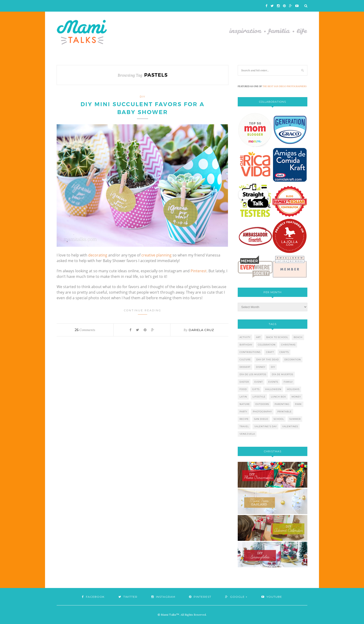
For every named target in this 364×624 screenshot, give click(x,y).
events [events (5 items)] (273, 382)
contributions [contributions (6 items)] (250, 352)
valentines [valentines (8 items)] (290, 426)
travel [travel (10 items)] (244, 426)
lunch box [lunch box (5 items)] (278, 397)
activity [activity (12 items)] (245, 337)
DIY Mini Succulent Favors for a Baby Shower (143, 108)
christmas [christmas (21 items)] (288, 345)
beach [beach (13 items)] (298, 337)
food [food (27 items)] (243, 389)
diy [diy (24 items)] (273, 367)
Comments (85, 330)
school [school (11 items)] (279, 419)
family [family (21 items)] (288, 382)
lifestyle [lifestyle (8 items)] (259, 397)
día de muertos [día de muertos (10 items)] (283, 374)
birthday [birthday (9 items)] (246, 345)
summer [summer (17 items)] (295, 419)
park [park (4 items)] (298, 404)
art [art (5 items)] (258, 337)
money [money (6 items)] (296, 397)
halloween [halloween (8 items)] (273, 389)
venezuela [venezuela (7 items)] (247, 434)
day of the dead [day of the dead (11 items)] (268, 360)
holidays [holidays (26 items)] (293, 389)
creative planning (156, 255)
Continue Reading (143, 312)
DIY (143, 97)
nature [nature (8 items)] (245, 404)
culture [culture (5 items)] (245, 360)
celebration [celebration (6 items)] (267, 345)
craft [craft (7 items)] (270, 352)
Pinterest (199, 271)
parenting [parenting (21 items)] (282, 404)
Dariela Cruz (201, 330)
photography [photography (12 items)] (262, 412)
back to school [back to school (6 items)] (277, 337)
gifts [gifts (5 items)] (256, 389)
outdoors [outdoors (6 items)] (262, 404)
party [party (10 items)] (243, 412)
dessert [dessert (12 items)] (245, 367)
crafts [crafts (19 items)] (284, 352)
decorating (98, 255)
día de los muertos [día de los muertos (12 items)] (253, 374)
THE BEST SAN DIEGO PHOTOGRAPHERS (285, 86)
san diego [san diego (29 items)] (261, 419)
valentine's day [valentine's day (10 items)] (266, 426)
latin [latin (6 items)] (243, 397)
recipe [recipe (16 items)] (244, 419)
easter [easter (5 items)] (244, 382)
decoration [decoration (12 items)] (293, 360)
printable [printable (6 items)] (284, 412)
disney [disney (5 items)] (261, 367)
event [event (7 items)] (259, 382)
